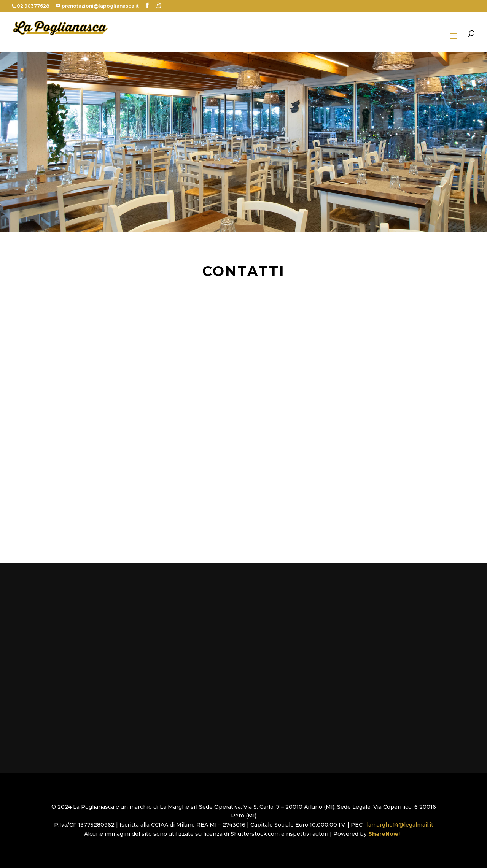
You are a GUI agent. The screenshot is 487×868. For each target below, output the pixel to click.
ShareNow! (386, 834)
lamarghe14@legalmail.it (400, 825)
